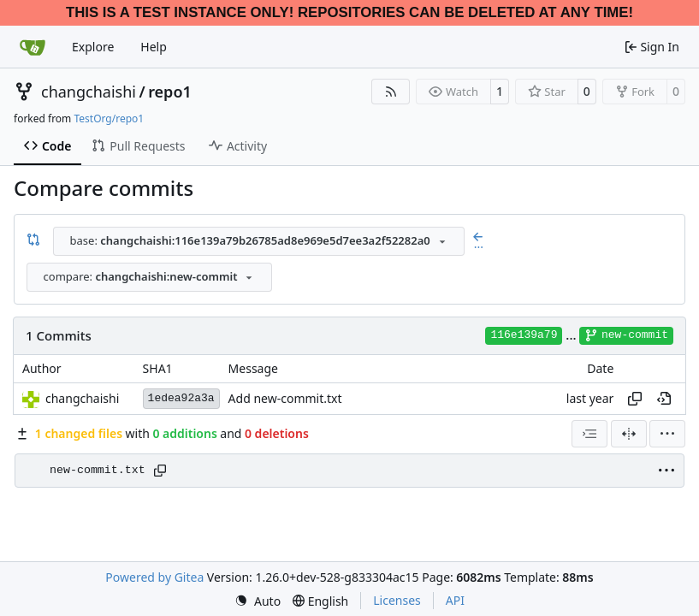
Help (154, 47)
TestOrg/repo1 (109, 118)
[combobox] (259, 241)
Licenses (397, 600)
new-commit (626, 335)
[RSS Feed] (391, 92)
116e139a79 (524, 335)
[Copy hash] (635, 399)
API (455, 600)
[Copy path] (160, 471)
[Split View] (629, 434)
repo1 (170, 92)
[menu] (667, 434)
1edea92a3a (181, 398)
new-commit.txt (98, 470)
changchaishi (89, 92)
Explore (93, 47)
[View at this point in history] (664, 399)
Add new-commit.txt (285, 398)
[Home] (33, 47)
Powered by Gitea (154, 577)
